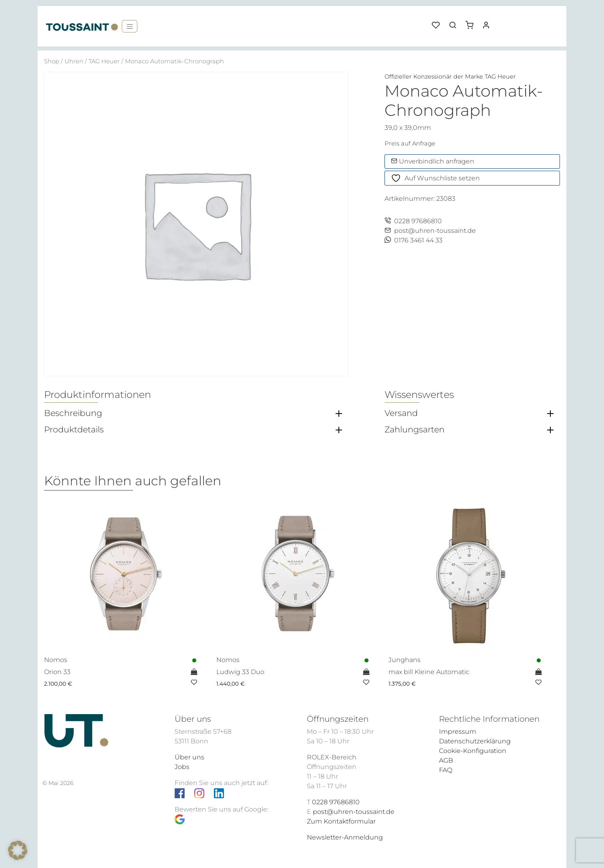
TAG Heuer (104, 61)
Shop (52, 61)
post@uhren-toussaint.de (430, 231)
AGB (446, 760)
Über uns (189, 757)
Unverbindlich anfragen (433, 161)
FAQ (446, 770)
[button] (472, 22)
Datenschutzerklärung (475, 741)
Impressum (458, 732)
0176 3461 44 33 (414, 240)
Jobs (182, 767)
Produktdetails (74, 430)
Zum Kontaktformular (341, 821)
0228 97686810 (413, 221)
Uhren (74, 61)
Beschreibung (73, 413)
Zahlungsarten (415, 430)
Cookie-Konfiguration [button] (473, 751)
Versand (401, 413)
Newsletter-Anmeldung (345, 837)
